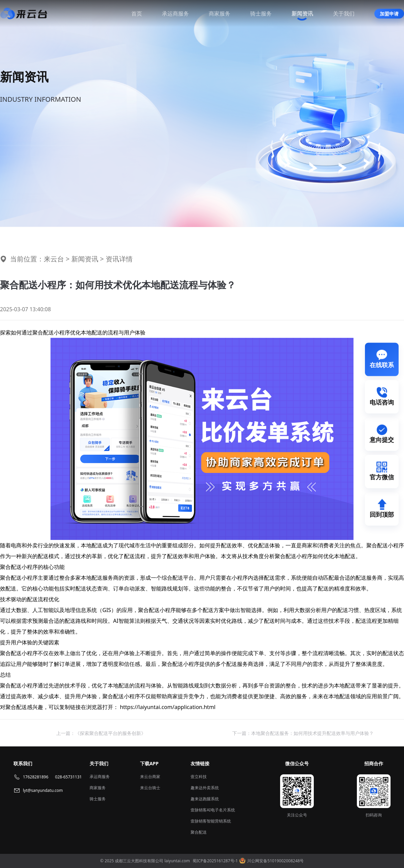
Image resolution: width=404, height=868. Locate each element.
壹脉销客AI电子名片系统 (213, 810)
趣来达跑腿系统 (205, 799)
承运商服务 (175, 13)
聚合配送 (199, 832)
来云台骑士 (150, 788)
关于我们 (344, 13)
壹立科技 (199, 777)
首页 (137, 13)
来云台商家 (150, 777)
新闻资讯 (302, 13)
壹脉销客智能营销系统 (211, 821)
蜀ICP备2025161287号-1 (215, 861)
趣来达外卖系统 (205, 788)
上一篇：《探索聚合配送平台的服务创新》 (101, 733)
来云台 (54, 259)
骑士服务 (261, 13)
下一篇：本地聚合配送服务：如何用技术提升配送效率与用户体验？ (303, 733)
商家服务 (220, 13)
